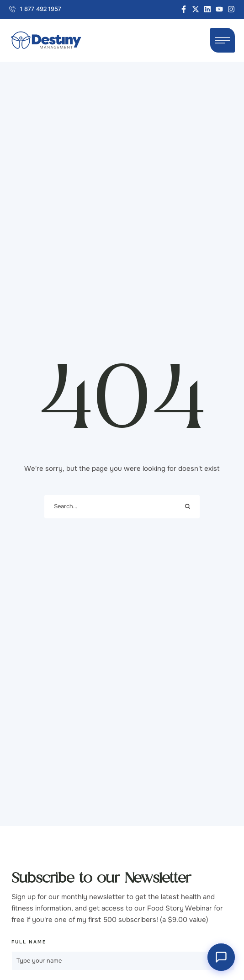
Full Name (29, 942)
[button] (35, 9)
